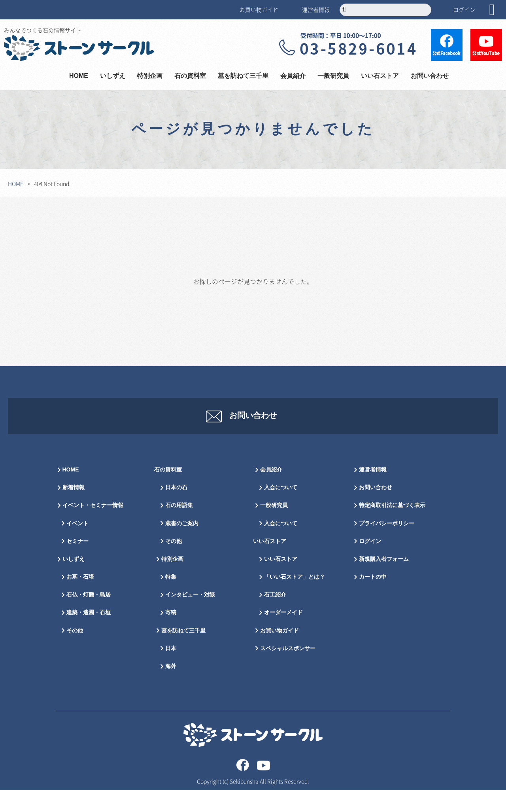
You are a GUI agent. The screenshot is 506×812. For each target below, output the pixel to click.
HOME (79, 76)
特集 (171, 599)
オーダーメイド (283, 634)
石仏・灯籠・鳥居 (89, 616)
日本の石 (176, 509)
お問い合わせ (430, 76)
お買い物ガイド (259, 9)
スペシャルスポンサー (288, 670)
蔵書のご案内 (182, 545)
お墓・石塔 (80, 599)
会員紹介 (293, 76)
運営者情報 (316, 9)
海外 (171, 688)
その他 (75, 652)
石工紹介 (275, 616)
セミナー (77, 563)
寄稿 (171, 634)
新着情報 (74, 509)
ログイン (464, 9)
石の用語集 (179, 527)
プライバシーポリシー (387, 545)
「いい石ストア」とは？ (295, 599)
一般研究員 (333, 76)
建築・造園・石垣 (89, 634)
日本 (171, 670)
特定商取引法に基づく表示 (392, 527)
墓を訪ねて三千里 (243, 76)
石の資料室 (190, 76)
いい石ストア (380, 76)
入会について (281, 509)
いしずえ (113, 76)
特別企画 (150, 76)
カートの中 (373, 599)
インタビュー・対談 (190, 616)
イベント (77, 545)
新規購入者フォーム (384, 581)
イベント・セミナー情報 (93, 527)
